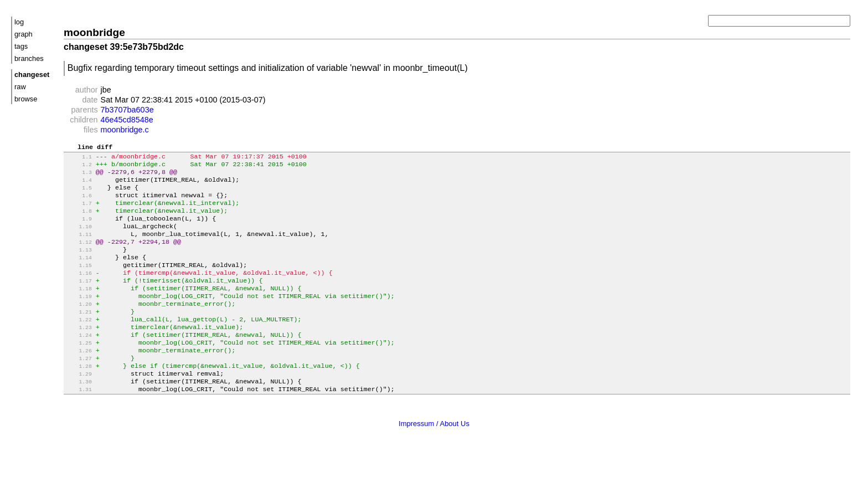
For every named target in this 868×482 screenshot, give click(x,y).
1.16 (79, 292)
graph (24, 34)
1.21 (79, 337)
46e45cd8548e (127, 120)
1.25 (79, 372)
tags (21, 46)
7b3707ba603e (127, 110)
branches (29, 58)
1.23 (79, 354)
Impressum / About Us (434, 459)
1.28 (79, 399)
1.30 (79, 416)
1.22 (79, 345)
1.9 (79, 230)
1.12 (79, 257)
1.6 (79, 204)
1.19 (79, 319)
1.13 (79, 266)
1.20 (79, 328)
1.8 (79, 221)
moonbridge (94, 32)
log (19, 22)
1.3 (79, 177)
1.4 (79, 186)
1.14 (79, 275)
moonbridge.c (125, 130)
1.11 (79, 248)
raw (20, 87)
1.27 (79, 390)
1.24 (79, 363)
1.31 (79, 425)
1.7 (79, 212)
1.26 (79, 381)
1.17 (79, 301)
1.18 (79, 310)
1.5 (79, 195)
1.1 (79, 159)
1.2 (79, 168)
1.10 (79, 239)
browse (26, 99)
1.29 (79, 407)
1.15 (79, 283)
